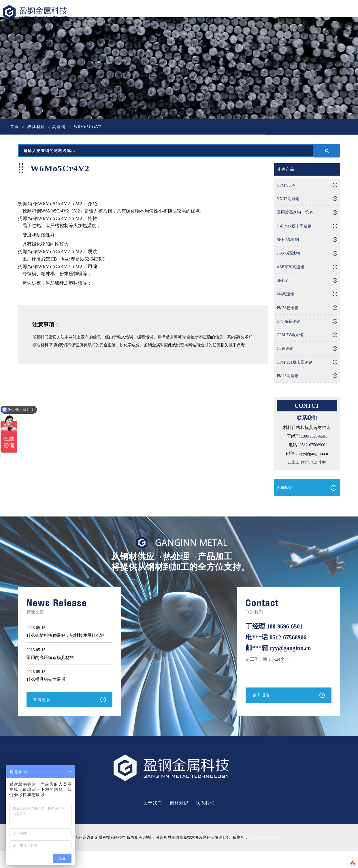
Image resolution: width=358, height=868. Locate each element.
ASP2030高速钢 (292, 274)
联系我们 (205, 820)
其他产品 (286, 170)
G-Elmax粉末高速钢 (295, 230)
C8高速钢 (286, 362)
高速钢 (61, 127)
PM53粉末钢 (289, 318)
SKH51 (283, 289)
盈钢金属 (42, 13)
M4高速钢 (286, 303)
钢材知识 (179, 820)
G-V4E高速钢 (289, 333)
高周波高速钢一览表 (296, 215)
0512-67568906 (312, 461)
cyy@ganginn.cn (292, 665)
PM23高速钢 (289, 392)
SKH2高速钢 (289, 245)
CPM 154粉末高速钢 (296, 377)
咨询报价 (285, 504)
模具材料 (37, 127)
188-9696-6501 (315, 453)
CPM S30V (287, 186)
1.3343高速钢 (289, 259)
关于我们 (153, 820)
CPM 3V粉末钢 (291, 347)
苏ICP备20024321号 (265, 855)
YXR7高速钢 (289, 201)
